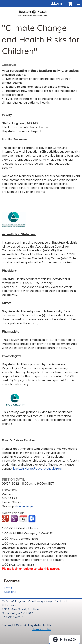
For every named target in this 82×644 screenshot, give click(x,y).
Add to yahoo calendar (14, 519)
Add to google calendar (6, 519)
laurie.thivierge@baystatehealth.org (37, 468)
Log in (58, 4)
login (15, 569)
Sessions (10, 592)
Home (8, 588)
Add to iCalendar (23, 519)
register (28, 569)
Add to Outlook (32, 519)
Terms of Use (41, 629)
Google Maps (24, 506)
